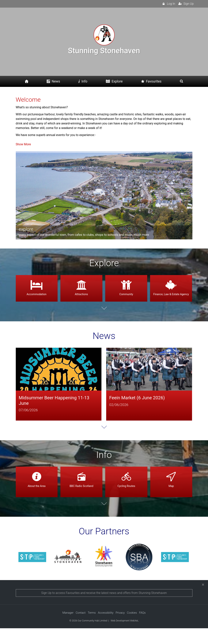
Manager (68, 629)
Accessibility (106, 629)
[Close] (203, 600)
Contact (81, 629)
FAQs (142, 629)
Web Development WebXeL (125, 636)
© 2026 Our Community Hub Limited (88, 636)
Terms (92, 629)
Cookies (132, 629)
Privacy (120, 629)
